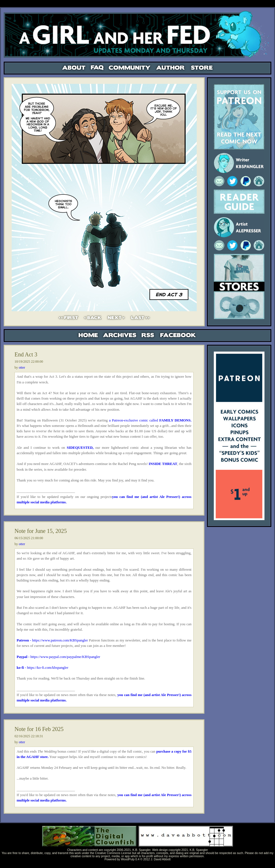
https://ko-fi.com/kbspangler (47, 668)
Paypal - (23, 657)
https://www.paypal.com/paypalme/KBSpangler (65, 657)
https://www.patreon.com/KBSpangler (60, 640)
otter (22, 367)
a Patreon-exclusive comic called (150, 420)
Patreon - (24, 640)
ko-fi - (21, 668)
